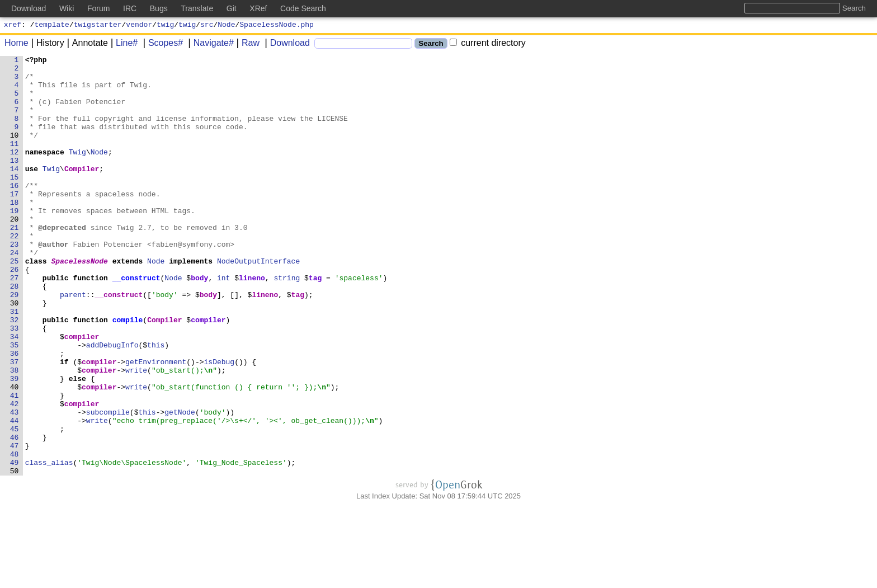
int (224, 323)
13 (15, 182)
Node (226, 26)
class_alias (49, 544)
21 (15, 262)
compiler (209, 373)
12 (15, 172)
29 (15, 343)
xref (13, 26)
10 (15, 152)
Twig (77, 172)
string (287, 323)
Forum (98, 8)
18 (15, 232)
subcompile (108, 484)
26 (15, 313)
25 (15, 303)
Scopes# (162, 44)
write (137, 434)
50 (15, 554)
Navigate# (210, 44)
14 (15, 192)
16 (15, 212)
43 (15, 484)
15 (15, 202)
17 (15, 222)
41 (15, 464)
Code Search (303, 8)
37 (15, 424)
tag (315, 323)
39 (15, 444)
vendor (139, 26)
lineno (253, 323)
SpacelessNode (80, 303)
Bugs (159, 8)
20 (15, 252)
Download (286, 44)
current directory (488, 44)
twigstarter (98, 26)
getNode (180, 484)
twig (165, 26)
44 (15, 494)
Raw (247, 44)
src (207, 26)
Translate (197, 8)
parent (74, 343)
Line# (123, 44)
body (200, 323)
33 (15, 383)
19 (15, 242)
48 (15, 534)
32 (15, 373)
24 (15, 293)
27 (15, 323)
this (156, 403)
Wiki (67, 8)
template (52, 26)
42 (15, 474)
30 (15, 353)
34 (15, 393)
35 (15, 403)
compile (128, 373)
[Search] (363, 45)
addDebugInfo (112, 403)
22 (15, 272)
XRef (258, 8)
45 (15, 504)
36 (15, 413)
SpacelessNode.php (277, 26)
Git (232, 8)
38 (15, 434)
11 (15, 162)
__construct (136, 323)
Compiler (82, 192)
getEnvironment (156, 424)
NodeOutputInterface (259, 303)
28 (15, 333)
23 (15, 283)
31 (15, 363)
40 (15, 454)
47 (15, 524)
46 (15, 514)
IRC (130, 8)
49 (15, 544)
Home (16, 44)
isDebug (220, 424)
